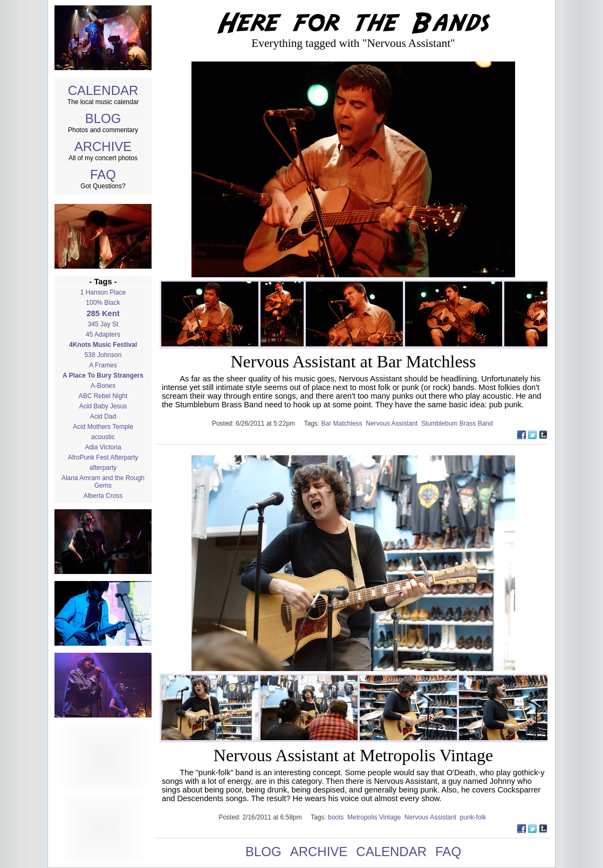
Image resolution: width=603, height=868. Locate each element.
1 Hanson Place (103, 292)
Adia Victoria (103, 447)
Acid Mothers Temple (103, 427)
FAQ (103, 175)
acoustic (103, 437)
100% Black (103, 303)
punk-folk (474, 817)
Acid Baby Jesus (103, 406)
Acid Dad (103, 416)
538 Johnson (103, 355)
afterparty (103, 468)
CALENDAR (103, 90)
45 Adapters (103, 334)
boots (338, 817)
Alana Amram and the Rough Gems (103, 482)
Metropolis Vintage (376, 817)
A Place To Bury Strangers (103, 375)
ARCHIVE (103, 146)
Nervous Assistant (393, 423)
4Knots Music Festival (103, 345)
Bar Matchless (344, 423)
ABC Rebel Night (103, 396)
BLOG (103, 118)
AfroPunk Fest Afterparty (103, 457)
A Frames (103, 365)
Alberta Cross (103, 496)
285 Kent (103, 313)
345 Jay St (103, 324)
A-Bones (103, 386)
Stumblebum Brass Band (458, 423)
